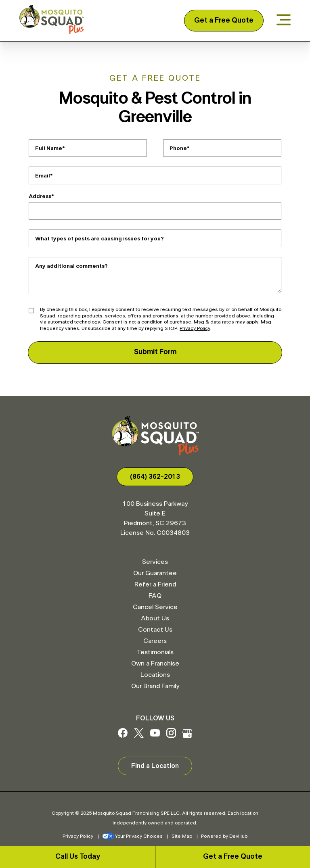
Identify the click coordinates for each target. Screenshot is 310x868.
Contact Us (155, 630)
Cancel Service (155, 607)
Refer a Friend (155, 584)
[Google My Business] (187, 736)
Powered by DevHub (224, 836)
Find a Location (155, 766)
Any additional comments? (71, 266)
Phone (178, 148)
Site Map (182, 836)
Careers (155, 641)
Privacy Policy (195, 328)
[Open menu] (284, 20)
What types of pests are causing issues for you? (99, 239)
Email (43, 176)
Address (40, 196)
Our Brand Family (155, 686)
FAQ (155, 596)
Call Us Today (78, 857)
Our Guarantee (155, 573)
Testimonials (155, 652)
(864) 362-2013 (155, 477)
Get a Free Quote (224, 21)
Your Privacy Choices (132, 836)
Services (155, 562)
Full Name (49, 148)
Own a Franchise (155, 664)
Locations (155, 675)
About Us (155, 618)
